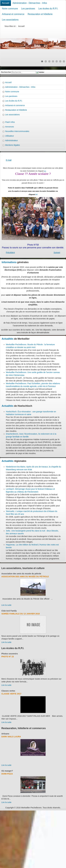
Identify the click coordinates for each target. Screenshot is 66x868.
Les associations (10, 20)
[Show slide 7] (64, 61)
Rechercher (6, 72)
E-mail (9, 160)
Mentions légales (13, 145)
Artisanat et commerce (13, 14)
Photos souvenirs (10, 654)
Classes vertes (8, 691)
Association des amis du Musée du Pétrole (25, 577)
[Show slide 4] (53, 61)
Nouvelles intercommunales (17, 131)
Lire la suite (6, 605)
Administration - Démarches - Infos (30, 3)
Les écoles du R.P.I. (48, 9)
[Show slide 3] (49, 61)
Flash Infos (10, 122)
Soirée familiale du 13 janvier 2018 (21, 614)
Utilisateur (10, 136)
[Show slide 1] (42, 61)
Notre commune (10, 9)
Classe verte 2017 (11, 694)
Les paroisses (28, 9)
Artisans (5, 734)
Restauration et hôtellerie (40, 14)
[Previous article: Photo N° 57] (10, 252)
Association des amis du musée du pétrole (21, 574)
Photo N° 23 (8, 657)
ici (45, 171)
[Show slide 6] (60, 61)
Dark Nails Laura (11, 737)
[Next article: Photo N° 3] (57, 252)
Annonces (10, 127)
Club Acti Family (9, 611)
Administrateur (11, 140)
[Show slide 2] (46, 61)
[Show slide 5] (57, 61)
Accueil (6, 3)
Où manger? (7, 771)
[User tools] (2, 155)
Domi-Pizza (7, 774)
